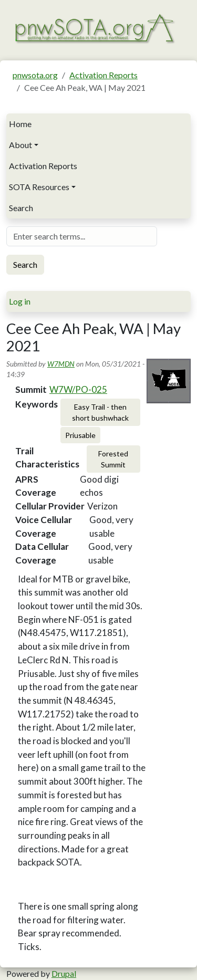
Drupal (64, 973)
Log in (20, 301)
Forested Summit (113, 459)
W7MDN (61, 364)
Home (20, 124)
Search (21, 208)
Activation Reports (103, 75)
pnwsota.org (35, 75)
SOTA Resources (39, 187)
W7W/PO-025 (78, 389)
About (20, 145)
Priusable (80, 435)
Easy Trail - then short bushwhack (100, 412)
